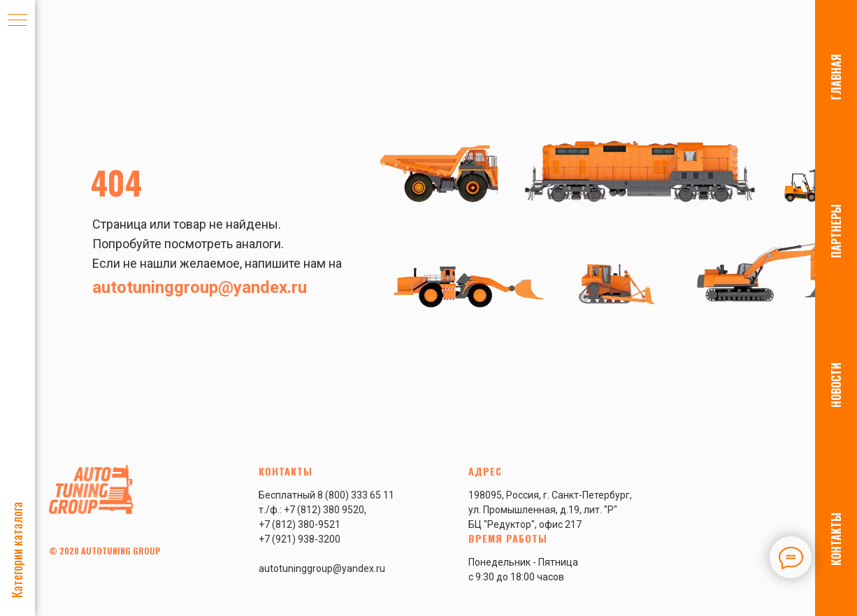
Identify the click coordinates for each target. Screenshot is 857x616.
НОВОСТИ (836, 385)
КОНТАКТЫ (836, 539)
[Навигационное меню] (17, 21)
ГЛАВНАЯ (836, 77)
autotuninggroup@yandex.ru (200, 287)
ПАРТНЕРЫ (836, 231)
